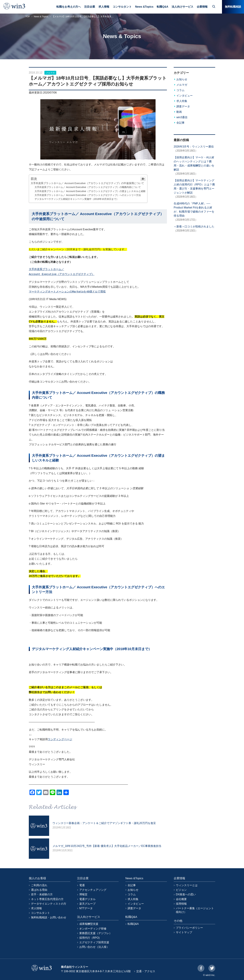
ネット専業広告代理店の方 (47, 899)
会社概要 (181, 899)
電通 (82, 885)
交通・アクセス (146, 971)
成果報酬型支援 (89, 924)
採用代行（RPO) (89, 938)
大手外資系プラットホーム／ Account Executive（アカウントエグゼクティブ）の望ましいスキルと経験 (90, 191)
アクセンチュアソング (93, 890)
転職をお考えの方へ (69, 7)
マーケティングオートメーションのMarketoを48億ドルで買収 (67, 292)
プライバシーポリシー (189, 928)
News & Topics (41, 17)
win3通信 (182, 117)
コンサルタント (122, 7)
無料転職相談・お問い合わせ (49, 917)
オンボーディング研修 (93, 929)
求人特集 (182, 101)
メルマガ (50, 73)
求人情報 (104, 7)
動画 (179, 112)
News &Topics (144, 7)
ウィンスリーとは (187, 885)
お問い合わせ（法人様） (94, 947)
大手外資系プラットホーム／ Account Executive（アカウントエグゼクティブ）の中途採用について (87, 183)
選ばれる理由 (39, 890)
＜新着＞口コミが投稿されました (194, 226)
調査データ (183, 106)
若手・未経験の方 (42, 894)
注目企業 (90, 7)
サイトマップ (184, 932)
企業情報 (202, 7)
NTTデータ (86, 908)
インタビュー (185, 96)
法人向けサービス (182, 7)
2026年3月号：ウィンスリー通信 (194, 147)
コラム (180, 90)
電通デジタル (87, 899)
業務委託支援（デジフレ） (96, 933)
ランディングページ (60, 739)
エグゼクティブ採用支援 (94, 942)
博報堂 (83, 894)
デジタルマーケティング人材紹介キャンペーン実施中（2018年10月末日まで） (77, 199)
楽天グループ (87, 904)
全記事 (180, 123)
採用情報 (181, 904)
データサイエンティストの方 (49, 904)
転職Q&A (162, 7)
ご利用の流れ (39, 885)
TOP (28, 17)
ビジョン (181, 890)
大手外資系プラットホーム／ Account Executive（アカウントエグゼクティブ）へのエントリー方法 (88, 195)
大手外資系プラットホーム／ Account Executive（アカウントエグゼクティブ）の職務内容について (88, 187)
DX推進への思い (186, 894)
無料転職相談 (233, 7)
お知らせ (182, 79)
